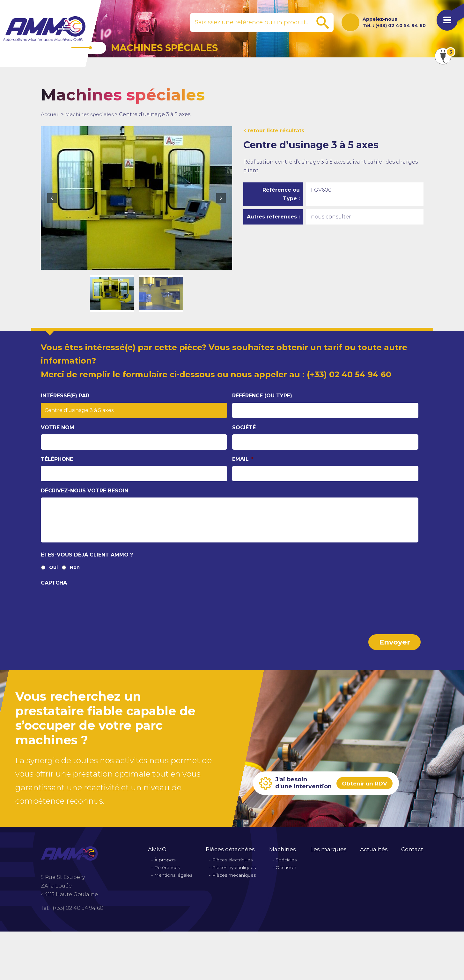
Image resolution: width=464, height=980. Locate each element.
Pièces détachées (230, 855)
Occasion (286, 873)
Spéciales (286, 865)
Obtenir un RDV (366, 789)
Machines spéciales (91, 114)
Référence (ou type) (262, 396)
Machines (283, 855)
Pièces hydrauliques (234, 873)
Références (167, 873)
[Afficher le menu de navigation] (445, 22)
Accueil (50, 114)
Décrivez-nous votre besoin (85, 491)
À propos (165, 865)
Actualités (374, 855)
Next (221, 198)
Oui (53, 574)
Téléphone (57, 459)
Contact (412, 855)
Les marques (328, 855)
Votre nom (58, 427)
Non (75, 574)
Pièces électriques (232, 865)
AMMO (157, 855)
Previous (52, 198)
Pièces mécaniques (234, 881)
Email (243, 459)
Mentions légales (173, 881)
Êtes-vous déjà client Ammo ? (87, 560)
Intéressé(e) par (65, 396)
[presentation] (89, 608)
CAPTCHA (54, 589)
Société (244, 427)
